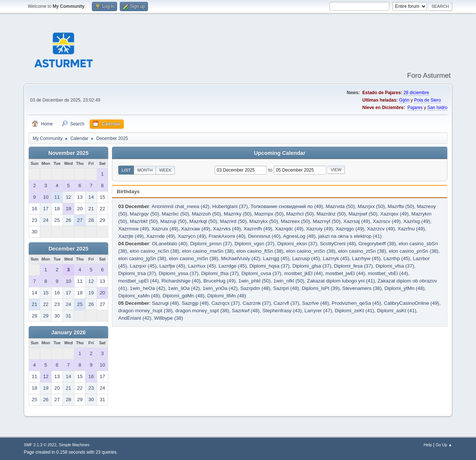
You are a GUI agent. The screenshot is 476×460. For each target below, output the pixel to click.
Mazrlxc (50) (175, 214)
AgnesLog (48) (299, 236)
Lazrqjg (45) (276, 258)
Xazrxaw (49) (196, 229)
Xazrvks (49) (227, 229)
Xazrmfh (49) (258, 229)
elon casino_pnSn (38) (414, 251)
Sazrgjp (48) (195, 303)
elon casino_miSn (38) (194, 258)
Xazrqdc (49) (289, 229)
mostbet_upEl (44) (139, 281)
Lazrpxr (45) (143, 266)
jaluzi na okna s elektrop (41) (350, 236)
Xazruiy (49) (319, 229)
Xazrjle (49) (131, 236)
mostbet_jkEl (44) (303, 273)
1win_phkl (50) (255, 281)
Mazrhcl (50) (300, 214)
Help (428, 445)
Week (165, 170)
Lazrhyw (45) (366, 258)
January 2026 (69, 332)
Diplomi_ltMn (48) (226, 296)
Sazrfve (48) (316, 303)
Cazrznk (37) (257, 303)
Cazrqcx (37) (225, 303)
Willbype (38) (168, 318)
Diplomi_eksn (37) (297, 244)
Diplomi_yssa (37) (179, 273)
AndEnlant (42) (135, 318)
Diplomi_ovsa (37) (261, 273)
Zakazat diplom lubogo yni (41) (341, 281)
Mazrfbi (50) (401, 206)
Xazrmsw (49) (134, 229)
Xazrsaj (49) (357, 221)
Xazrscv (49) (387, 221)
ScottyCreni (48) (338, 244)
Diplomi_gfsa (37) (312, 266)
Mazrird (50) (233, 221)
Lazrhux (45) (202, 266)
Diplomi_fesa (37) (353, 266)
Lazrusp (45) (306, 258)
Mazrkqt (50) (203, 221)
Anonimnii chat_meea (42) (181, 206)
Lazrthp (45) (397, 258)
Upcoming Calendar (280, 153)
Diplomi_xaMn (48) (139, 296)
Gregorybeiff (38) (377, 244)
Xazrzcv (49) (381, 229)
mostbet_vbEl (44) (388, 273)
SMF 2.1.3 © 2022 (40, 445)
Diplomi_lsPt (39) (320, 288)
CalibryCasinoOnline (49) (411, 303)
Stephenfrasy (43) (282, 311)
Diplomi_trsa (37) (137, 273)
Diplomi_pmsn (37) (211, 244)
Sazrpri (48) (286, 288)
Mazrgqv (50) (144, 214)
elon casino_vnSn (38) (311, 251)
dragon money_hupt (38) (145, 311)
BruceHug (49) (220, 281)
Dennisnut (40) (264, 236)
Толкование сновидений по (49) (287, 206)
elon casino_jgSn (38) (142, 258)
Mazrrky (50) (238, 214)
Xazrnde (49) (161, 236)
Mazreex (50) (295, 221)
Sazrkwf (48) (246, 311)
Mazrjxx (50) (371, 206)
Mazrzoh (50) (207, 214)
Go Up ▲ (444, 445)
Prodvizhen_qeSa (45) (356, 303)
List (126, 170)
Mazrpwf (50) (363, 214)
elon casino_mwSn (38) (208, 251)
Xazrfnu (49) (411, 229)
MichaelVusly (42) (240, 258)
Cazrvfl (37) (287, 303)
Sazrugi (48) (165, 303)
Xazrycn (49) (192, 236)
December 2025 (68, 249)
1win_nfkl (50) (289, 281)
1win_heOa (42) (147, 288)
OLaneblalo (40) (170, 244)
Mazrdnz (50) (331, 214)
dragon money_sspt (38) (202, 311)
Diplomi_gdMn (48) (184, 296)
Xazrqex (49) (394, 214)
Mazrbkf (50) (144, 221)
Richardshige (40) (181, 281)
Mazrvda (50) (340, 206)
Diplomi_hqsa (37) (270, 266)
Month (145, 170)
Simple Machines (74, 445)
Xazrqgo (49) (350, 229)
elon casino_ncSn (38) (155, 251)
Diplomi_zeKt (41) (354, 311)
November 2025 (68, 153)
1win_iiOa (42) (184, 288)
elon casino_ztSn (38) (362, 251)
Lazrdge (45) (233, 266)
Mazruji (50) (173, 221)
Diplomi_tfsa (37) (220, 273)
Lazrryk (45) (336, 258)
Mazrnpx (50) (269, 214)
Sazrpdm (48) (255, 288)
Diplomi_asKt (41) (397, 311)
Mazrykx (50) (264, 221)
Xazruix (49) (165, 229)
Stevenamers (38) (362, 288)
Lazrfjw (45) (172, 266)
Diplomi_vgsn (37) (255, 244)
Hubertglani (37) (230, 206)
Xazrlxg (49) (417, 221)
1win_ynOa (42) (220, 288)
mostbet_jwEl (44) (345, 273)
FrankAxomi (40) (227, 236)
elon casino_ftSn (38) (260, 251)
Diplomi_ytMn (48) (405, 288)
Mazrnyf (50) (327, 221)
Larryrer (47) (318, 311)
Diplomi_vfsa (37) (395, 266)
